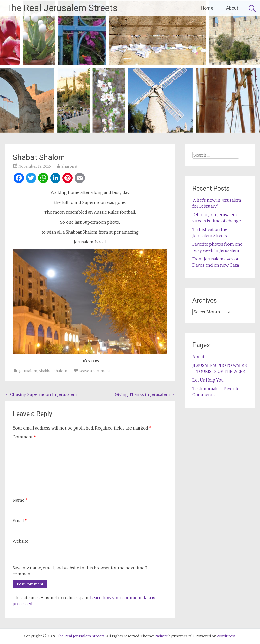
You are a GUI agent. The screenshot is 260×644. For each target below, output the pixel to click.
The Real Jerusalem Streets (62, 8)
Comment (25, 437)
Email (20, 521)
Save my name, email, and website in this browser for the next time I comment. (80, 571)
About (232, 8)
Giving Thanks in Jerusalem (145, 394)
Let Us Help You (208, 380)
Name (20, 500)
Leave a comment (94, 371)
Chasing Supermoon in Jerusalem (41, 394)
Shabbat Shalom (53, 371)
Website (21, 541)
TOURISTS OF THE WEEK (221, 371)
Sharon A (69, 166)
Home (207, 8)
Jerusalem (28, 371)
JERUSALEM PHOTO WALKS (220, 365)
